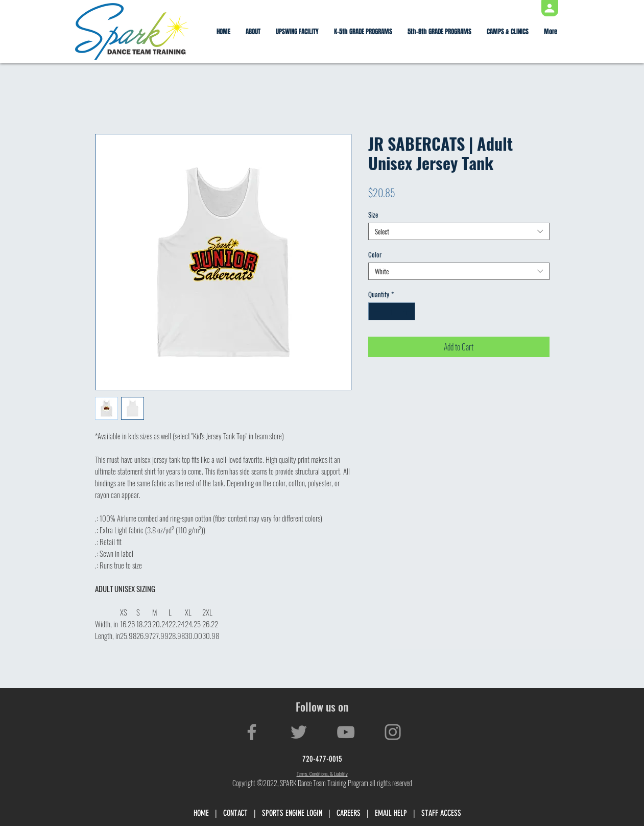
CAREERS (349, 813)
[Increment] (408, 312)
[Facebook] (252, 732)
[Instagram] (393, 732)
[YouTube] (346, 732)
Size (373, 215)
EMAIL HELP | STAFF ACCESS (418, 813)
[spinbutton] (391, 312)
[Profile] (550, 8)
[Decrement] (376, 312)
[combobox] (459, 231)
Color (375, 254)
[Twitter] (299, 732)
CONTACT (235, 813)
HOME (201, 813)
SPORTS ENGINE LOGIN (292, 813)
